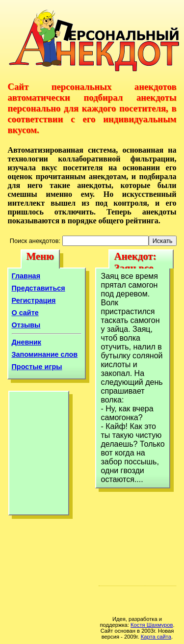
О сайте (25, 313)
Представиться (39, 288)
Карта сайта (156, 637)
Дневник (27, 342)
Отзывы (26, 325)
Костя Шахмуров (152, 625)
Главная (26, 276)
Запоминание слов (45, 354)
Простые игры (37, 367)
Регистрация (34, 300)
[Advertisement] (39, 456)
